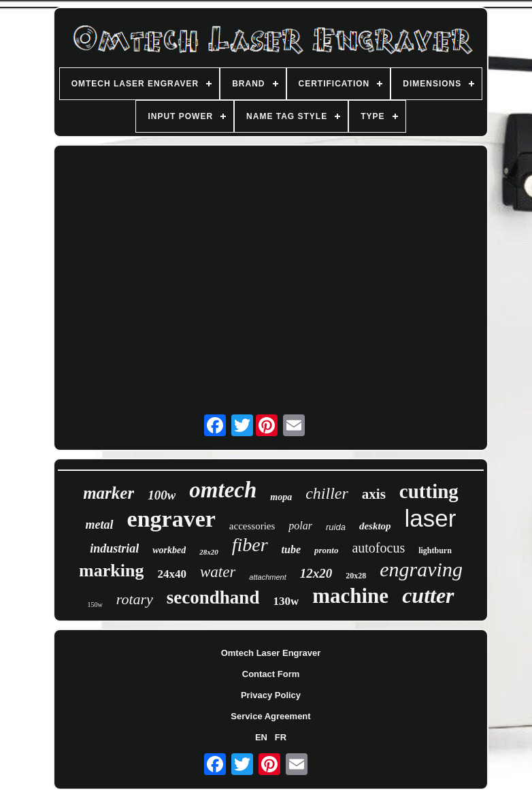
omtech (223, 490)
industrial (114, 548)
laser (431, 518)
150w (95, 605)
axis (374, 494)
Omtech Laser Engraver (271, 653)
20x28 (356, 576)
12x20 (316, 573)
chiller (327, 493)
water (218, 572)
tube (291, 549)
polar (300, 526)
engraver (171, 519)
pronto (326, 550)
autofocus (378, 548)
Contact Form (271, 674)
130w (286, 601)
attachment (267, 577)
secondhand (213, 597)
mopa (281, 497)
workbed (169, 550)
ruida (336, 527)
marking (111, 571)
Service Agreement (270, 716)
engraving (421, 569)
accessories (252, 526)
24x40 (172, 574)
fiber (250, 545)
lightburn (435, 550)
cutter (428, 595)
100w (162, 495)
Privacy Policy (271, 695)
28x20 (209, 552)
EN (261, 737)
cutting (429, 491)
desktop (375, 526)
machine (350, 596)
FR (281, 737)
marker (109, 493)
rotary (135, 599)
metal (100, 525)
